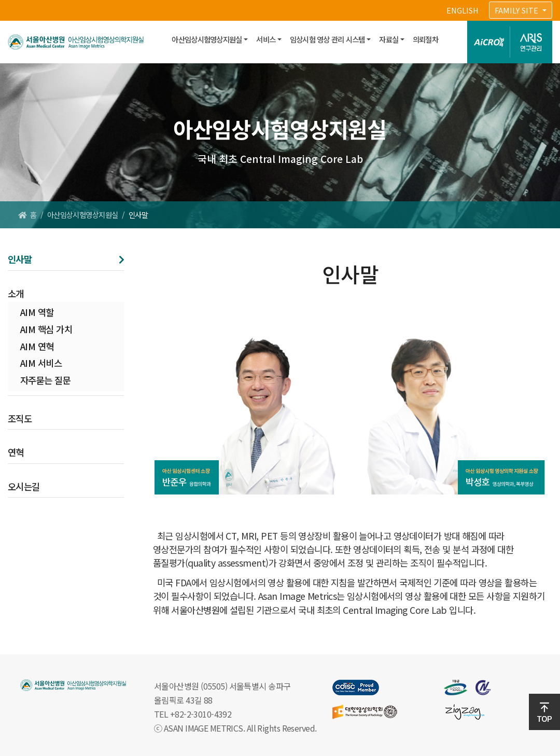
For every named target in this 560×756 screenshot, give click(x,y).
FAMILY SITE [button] (517, 10)
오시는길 (24, 486)
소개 (16, 293)
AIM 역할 (37, 312)
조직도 (20, 418)
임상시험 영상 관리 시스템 (327, 39)
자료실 (389, 39)
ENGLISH (463, 10)
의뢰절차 (425, 39)
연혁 (16, 452)
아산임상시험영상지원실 (207, 39)
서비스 (266, 39)
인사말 (20, 259)
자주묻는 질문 (45, 380)
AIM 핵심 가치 (46, 329)
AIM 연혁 (37, 346)
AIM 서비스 (41, 363)
